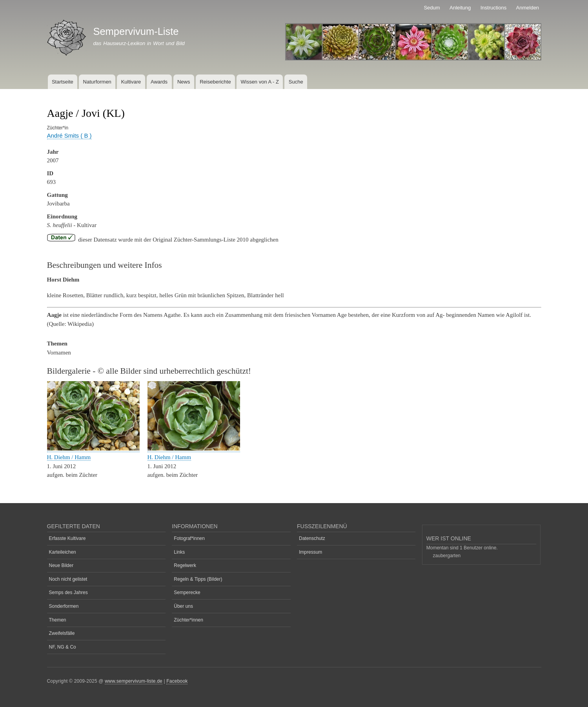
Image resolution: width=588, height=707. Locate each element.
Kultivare (131, 82)
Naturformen (97, 82)
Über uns (183, 606)
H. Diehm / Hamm (69, 457)
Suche (296, 82)
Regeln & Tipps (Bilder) (198, 579)
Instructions (493, 8)
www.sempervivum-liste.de (134, 681)
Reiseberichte (215, 82)
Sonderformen (64, 606)
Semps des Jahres (68, 592)
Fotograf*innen (189, 538)
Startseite (63, 82)
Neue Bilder (61, 565)
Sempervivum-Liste (136, 31)
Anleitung (460, 8)
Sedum (432, 8)
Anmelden (528, 8)
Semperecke (187, 592)
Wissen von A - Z (260, 82)
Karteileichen (63, 552)
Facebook (177, 681)
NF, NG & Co (63, 647)
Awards (159, 82)
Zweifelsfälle (62, 633)
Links (179, 552)
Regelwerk (185, 565)
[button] (93, 449)
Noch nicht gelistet (68, 579)
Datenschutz (312, 538)
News (184, 82)
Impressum (310, 552)
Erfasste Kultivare (67, 538)
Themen (58, 620)
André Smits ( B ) (69, 135)
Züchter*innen (188, 620)
